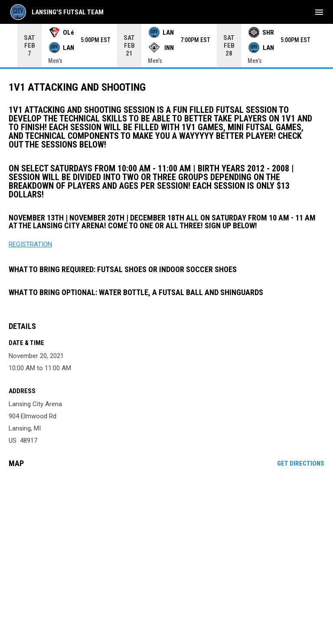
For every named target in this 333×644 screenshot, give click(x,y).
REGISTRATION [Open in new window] (30, 244)
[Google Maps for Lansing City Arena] (166, 541)
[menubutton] (319, 12)
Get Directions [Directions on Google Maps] (301, 463)
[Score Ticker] (166, 46)
